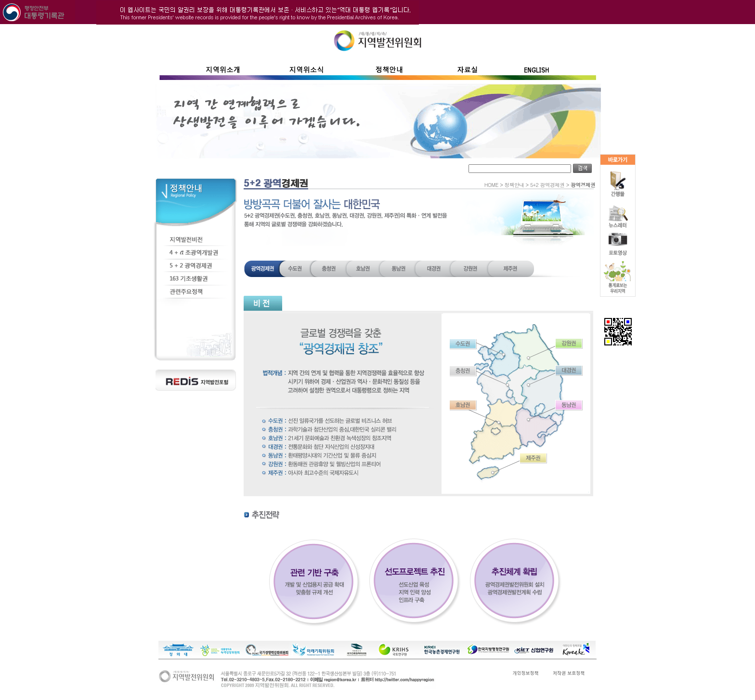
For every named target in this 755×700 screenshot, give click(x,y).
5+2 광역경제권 (547, 185)
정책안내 (514, 185)
